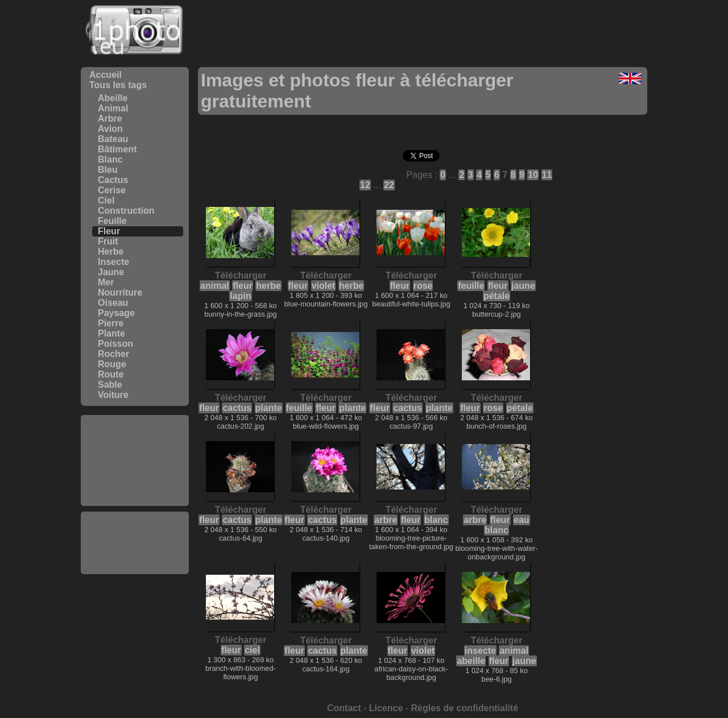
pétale (497, 296)
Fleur (109, 231)
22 (389, 185)
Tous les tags (118, 85)
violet (324, 286)
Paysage (116, 313)
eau (522, 520)
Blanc (110, 159)
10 (533, 175)
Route (111, 374)
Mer (106, 282)
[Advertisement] (135, 460)
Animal (113, 108)
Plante (111, 333)
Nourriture (120, 292)
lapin (240, 296)
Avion (110, 129)
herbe (268, 286)
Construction (126, 211)
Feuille (112, 221)
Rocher (113, 354)
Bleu (108, 170)
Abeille (113, 98)
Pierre (111, 323)
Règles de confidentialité (465, 708)
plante (269, 408)
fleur (243, 286)
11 (547, 175)
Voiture (113, 395)
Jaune (111, 272)
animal (215, 286)
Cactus (113, 180)
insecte (480, 651)
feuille (471, 286)
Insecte (113, 262)
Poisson (115, 344)
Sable (110, 385)
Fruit (108, 241)
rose (423, 286)
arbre (386, 520)
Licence (386, 708)
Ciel (106, 200)
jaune (523, 286)
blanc (436, 520)
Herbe (111, 252)
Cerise (112, 190)
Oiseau (113, 303)
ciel (252, 650)
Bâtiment (117, 149)
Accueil (106, 75)
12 (365, 185)
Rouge (112, 364)
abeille (471, 661)
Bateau (113, 139)
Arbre (110, 119)
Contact (344, 708)
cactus (237, 408)
